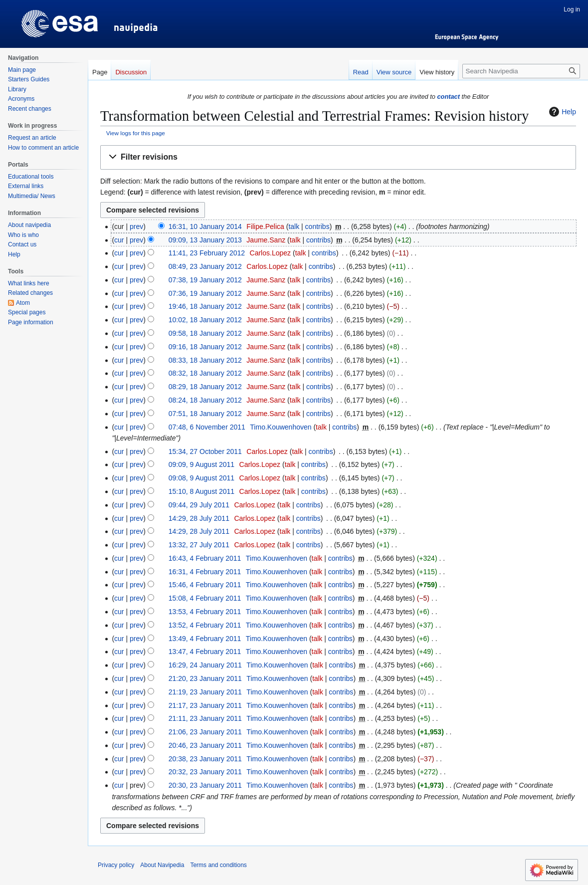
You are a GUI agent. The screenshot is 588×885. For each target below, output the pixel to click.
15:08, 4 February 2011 (205, 598)
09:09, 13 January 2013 (205, 240)
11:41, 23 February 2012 (207, 253)
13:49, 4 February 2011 (205, 639)
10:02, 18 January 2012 (205, 320)
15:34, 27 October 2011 (205, 451)
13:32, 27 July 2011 (199, 545)
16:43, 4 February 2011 (205, 558)
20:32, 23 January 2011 (205, 772)
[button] (338, 157)
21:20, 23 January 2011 (205, 678)
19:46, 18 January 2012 (205, 306)
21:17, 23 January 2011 (205, 705)
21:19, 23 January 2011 (205, 692)
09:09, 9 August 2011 (201, 464)
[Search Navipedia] (521, 71)
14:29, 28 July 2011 (199, 518)
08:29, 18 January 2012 (205, 387)
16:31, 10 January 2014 (205, 226)
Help (561, 112)
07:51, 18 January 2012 (205, 414)
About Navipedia (162, 865)
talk (294, 226)
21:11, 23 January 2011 (205, 718)
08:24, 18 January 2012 (205, 400)
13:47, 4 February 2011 (205, 652)
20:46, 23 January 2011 (205, 745)
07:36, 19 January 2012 (205, 293)
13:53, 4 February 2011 (205, 612)
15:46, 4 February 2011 (205, 585)
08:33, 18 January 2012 (205, 360)
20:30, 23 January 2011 (205, 785)
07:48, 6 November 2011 (207, 427)
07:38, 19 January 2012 (205, 280)
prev (136, 226)
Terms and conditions (218, 865)
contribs (317, 226)
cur (119, 240)
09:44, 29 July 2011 (199, 505)
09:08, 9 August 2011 (201, 478)
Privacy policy (116, 865)
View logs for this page (136, 133)
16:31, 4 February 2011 (205, 572)
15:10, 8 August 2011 (201, 491)
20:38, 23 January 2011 (205, 759)
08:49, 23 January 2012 (205, 266)
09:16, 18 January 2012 (205, 347)
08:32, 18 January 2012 (205, 373)
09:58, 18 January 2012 (205, 333)
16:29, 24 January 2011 (205, 665)
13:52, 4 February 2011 (205, 625)
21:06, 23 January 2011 (205, 732)
